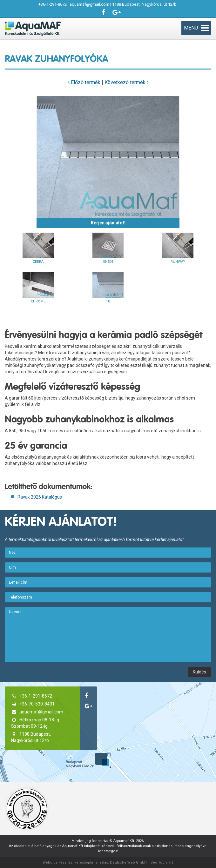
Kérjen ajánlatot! (108, 223)
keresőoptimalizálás (91, 862)
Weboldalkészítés (57, 862)
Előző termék (84, 82)
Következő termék (127, 82)
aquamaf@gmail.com (89, 4)
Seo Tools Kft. (162, 862)
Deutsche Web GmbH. (129, 862)
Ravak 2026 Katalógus (40, 497)
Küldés (199, 672)
